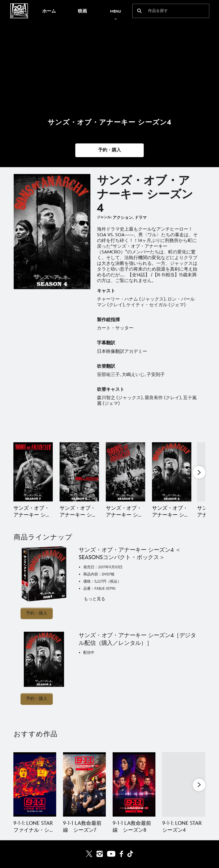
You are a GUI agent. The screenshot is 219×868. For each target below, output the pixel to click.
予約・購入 (37, 613)
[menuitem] (49, 11)
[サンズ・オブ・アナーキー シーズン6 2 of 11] (79, 472)
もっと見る (95, 599)
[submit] (139, 11)
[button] (109, 150)
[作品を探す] (167, 11)
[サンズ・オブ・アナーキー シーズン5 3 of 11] (125, 472)
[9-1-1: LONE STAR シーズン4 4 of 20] (184, 784)
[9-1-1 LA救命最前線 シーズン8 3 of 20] (134, 784)
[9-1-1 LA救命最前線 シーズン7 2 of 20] (84, 784)
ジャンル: (104, 217)
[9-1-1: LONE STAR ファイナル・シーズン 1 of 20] (35, 784)
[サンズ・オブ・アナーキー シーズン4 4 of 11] (172, 472)
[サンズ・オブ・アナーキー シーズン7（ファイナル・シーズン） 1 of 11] (33, 472)
